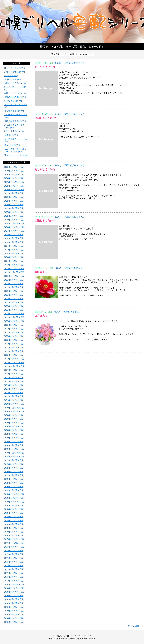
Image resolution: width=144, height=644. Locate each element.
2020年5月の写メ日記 (14, 430)
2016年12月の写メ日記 (14, 584)
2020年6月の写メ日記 (14, 427)
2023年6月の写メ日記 (14, 291)
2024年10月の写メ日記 (14, 231)
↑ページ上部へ (135, 626)
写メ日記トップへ (72, 22)
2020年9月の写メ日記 (14, 415)
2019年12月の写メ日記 (14, 449)
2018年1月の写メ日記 (14, 536)
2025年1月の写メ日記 (14, 220)
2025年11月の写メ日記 (14, 186)
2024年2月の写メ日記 (14, 261)
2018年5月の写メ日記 (14, 521)
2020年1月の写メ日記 (14, 445)
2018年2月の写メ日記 (14, 532)
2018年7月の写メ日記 (14, 513)
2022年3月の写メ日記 (14, 348)
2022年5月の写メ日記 (14, 340)
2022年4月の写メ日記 (14, 344)
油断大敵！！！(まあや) (15, 121)
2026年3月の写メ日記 (14, 171)
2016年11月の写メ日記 (14, 588)
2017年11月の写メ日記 (14, 543)
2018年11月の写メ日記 (14, 498)
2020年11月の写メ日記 (14, 408)
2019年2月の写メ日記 (14, 487)
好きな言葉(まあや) (13, 101)
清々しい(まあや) (12, 145)
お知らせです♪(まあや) (15, 72)
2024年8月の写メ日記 (14, 238)
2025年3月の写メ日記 (14, 212)
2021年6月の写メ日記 (14, 381)
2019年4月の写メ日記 (14, 479)
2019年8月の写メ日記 (14, 464)
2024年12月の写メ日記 (14, 223)
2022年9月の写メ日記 (14, 325)
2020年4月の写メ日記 (14, 434)
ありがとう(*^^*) (45, 67)
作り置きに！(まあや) (14, 111)
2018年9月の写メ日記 (14, 506)
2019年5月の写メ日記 (14, 475)
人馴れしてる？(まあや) (15, 83)
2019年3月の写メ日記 (14, 483)
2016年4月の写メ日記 (14, 614)
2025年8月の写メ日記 (14, 197)
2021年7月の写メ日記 (14, 378)
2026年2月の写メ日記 (14, 175)
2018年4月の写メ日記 (14, 524)
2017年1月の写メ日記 (14, 581)
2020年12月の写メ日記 (14, 404)
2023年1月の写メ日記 (14, 310)
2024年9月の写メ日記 (14, 235)
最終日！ (40, 272)
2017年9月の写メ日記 (14, 551)
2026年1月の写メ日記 (14, 178)
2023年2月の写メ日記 (14, 306)
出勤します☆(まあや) (14, 131)
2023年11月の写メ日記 (14, 272)
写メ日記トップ (58, 54)
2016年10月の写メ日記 (14, 592)
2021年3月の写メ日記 (14, 393)
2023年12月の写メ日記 (14, 269)
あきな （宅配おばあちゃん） (70, 63)
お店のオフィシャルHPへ (81, 54)
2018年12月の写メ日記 (14, 494)
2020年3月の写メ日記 (14, 438)
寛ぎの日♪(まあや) (13, 79)
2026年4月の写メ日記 (14, 167)
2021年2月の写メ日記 (14, 396)
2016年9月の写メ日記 (14, 596)
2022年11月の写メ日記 (14, 317)
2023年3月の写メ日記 (14, 302)
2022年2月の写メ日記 (14, 351)
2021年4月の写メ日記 (14, 389)
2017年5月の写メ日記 (14, 566)
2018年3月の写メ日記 (14, 528)
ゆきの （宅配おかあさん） (69, 268)
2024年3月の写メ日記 (14, 257)
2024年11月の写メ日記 (14, 227)
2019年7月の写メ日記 (14, 468)
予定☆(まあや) (11, 76)
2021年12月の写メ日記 (14, 359)
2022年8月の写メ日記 (14, 329)
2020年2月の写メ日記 (14, 442)
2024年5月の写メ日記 (14, 250)
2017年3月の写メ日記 (14, 573)
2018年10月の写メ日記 (14, 502)
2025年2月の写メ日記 (14, 216)
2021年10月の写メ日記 (14, 366)
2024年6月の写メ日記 (14, 246)
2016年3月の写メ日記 (14, 618)
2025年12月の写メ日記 (14, 182)
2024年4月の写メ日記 (14, 254)
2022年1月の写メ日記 (14, 355)
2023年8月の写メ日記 (14, 284)
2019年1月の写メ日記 (14, 490)
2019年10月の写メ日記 (14, 457)
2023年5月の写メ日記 (14, 295)
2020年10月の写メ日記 (14, 411)
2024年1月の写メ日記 (14, 265)
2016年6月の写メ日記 (14, 607)
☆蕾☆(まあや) (11, 135)
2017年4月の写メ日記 (14, 569)
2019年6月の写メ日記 (14, 472)
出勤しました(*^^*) (46, 118)
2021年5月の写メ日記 (14, 385)
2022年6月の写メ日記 (14, 336)
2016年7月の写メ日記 (14, 603)
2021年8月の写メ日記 (14, 374)
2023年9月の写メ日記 (14, 280)
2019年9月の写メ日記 (14, 460)
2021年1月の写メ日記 (14, 400)
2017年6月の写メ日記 (14, 562)
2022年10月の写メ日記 (14, 321)
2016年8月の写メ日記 (14, 599)
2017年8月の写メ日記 (14, 554)
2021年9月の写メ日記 (14, 370)
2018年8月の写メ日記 (14, 509)
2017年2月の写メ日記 (14, 577)
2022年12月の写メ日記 (14, 314)
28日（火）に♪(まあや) (15, 68)
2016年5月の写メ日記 (14, 611)
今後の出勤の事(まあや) (15, 97)
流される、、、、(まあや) (16, 155)
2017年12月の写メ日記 (14, 539)
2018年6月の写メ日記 (14, 517)
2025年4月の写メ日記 (14, 208)
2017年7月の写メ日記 (14, 558)
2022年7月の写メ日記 (14, 332)
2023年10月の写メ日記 (14, 276)
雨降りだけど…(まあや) (15, 93)
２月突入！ (41, 316)
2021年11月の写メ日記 (14, 363)
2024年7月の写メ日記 (14, 242)
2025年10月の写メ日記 (14, 190)
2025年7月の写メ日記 (14, 201)
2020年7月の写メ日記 (14, 423)
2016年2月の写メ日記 (14, 622)
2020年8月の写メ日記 (14, 419)
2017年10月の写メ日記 (14, 547)
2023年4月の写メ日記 (14, 299)
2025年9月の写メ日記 (14, 193)
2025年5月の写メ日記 (14, 205)
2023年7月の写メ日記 (14, 287)
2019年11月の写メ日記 (14, 453)
